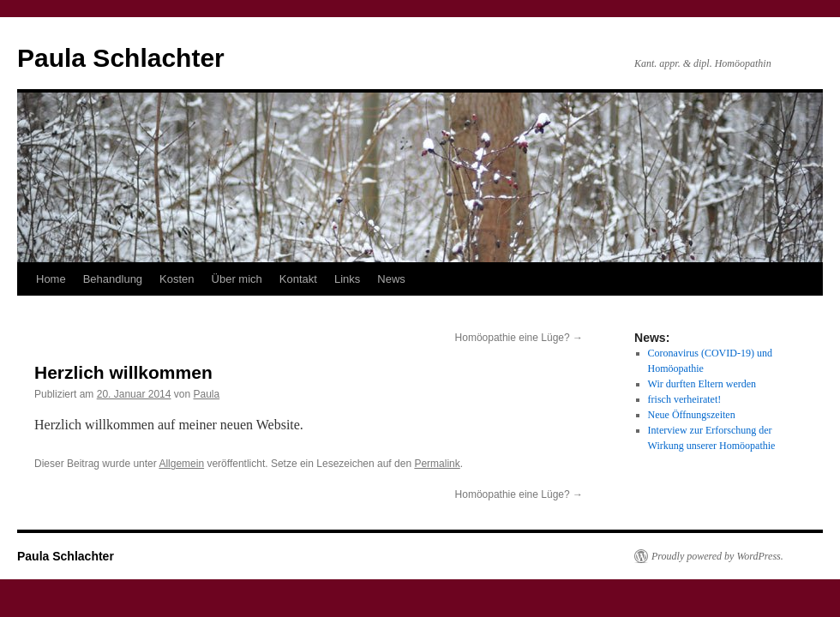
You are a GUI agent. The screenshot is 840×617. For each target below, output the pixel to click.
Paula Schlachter (121, 58)
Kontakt (298, 279)
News (391, 279)
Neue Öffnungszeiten (692, 415)
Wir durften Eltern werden (702, 384)
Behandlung (113, 279)
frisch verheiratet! (685, 399)
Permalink (437, 464)
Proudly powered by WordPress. (717, 556)
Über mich (237, 279)
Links (347, 279)
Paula (207, 394)
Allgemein (181, 464)
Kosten (177, 279)
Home (51, 279)
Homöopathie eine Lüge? (519, 338)
